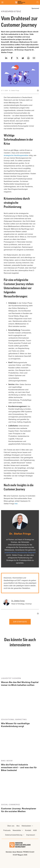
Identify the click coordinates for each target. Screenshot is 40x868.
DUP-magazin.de (24, 580)
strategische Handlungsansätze (16, 155)
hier (16, 504)
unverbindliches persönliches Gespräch (20, 553)
